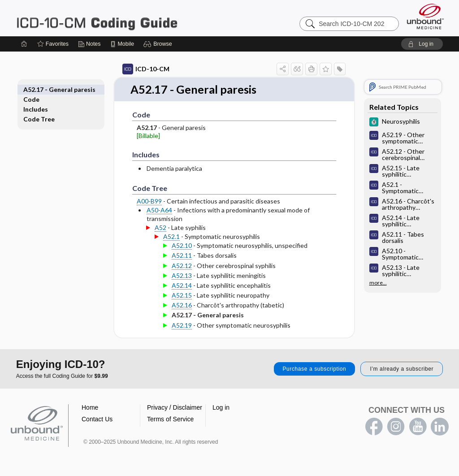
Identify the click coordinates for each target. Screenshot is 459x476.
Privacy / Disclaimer (175, 407)
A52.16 (172, 305)
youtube (418, 427)
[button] (159, 44)
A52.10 (172, 246)
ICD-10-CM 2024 (128, 18)
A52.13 (172, 275)
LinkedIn (440, 427)
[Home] (24, 44)
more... (368, 283)
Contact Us (97, 419)
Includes (45, 99)
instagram (396, 427)
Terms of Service (170, 419)
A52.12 (172, 266)
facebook (374, 427)
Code (41, 89)
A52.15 (172, 296)
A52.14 (172, 285)
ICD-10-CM (136, 69)
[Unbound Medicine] (425, 16)
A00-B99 (139, 201)
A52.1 (162, 237)
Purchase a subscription (315, 369)
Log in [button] (221, 407)
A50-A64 (149, 210)
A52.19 (172, 325)
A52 (151, 227)
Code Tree (49, 109)
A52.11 (172, 256)
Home (90, 407)
